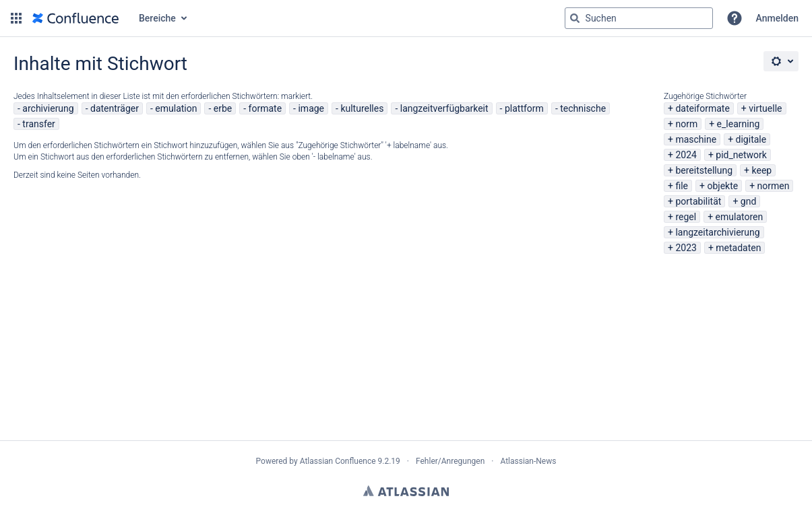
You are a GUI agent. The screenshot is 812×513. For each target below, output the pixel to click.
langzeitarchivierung (717, 232)
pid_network (741, 155)
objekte (722, 186)
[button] (16, 18)
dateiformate (702, 108)
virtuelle (765, 108)
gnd (749, 201)
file (682, 186)
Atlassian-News (528, 461)
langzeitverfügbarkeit (444, 108)
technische (583, 108)
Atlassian (406, 491)
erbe (223, 108)
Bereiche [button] (157, 18)
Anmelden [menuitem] (777, 18)
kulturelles (362, 108)
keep (762, 170)
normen (774, 186)
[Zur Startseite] (75, 18)
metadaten (738, 248)
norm (686, 124)
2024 (686, 155)
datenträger (115, 108)
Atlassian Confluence (338, 461)
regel (686, 217)
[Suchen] (575, 18)
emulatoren (740, 217)
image (311, 108)
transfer (39, 124)
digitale (751, 139)
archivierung (48, 108)
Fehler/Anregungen (450, 461)
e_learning (739, 124)
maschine (696, 139)
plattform (524, 108)
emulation (176, 108)
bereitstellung (704, 170)
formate (266, 108)
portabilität (698, 201)
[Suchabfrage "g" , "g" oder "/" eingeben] (639, 18)
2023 (686, 248)
